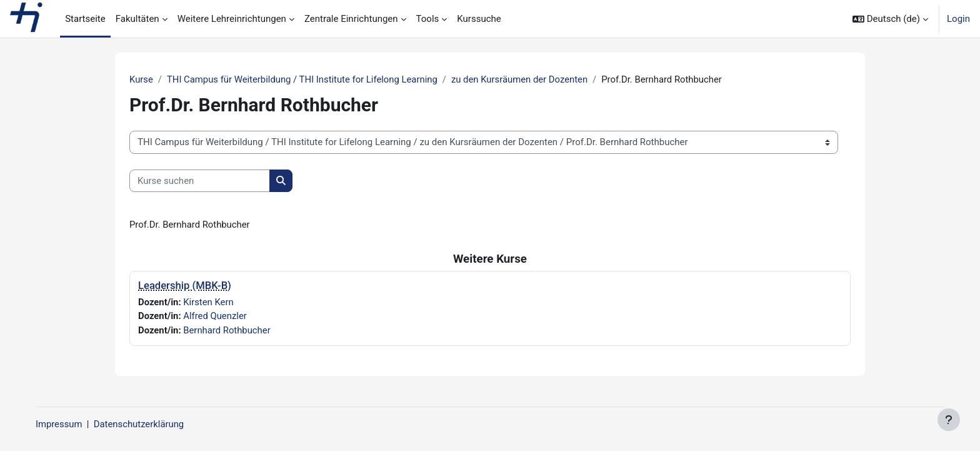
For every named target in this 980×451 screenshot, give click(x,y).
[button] (890, 19)
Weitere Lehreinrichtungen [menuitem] (232, 19)
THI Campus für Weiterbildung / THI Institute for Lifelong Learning (304, 79)
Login (958, 19)
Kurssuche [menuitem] (479, 19)
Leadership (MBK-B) (185, 286)
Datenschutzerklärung (149, 424)
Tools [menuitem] (428, 19)
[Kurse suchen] (200, 181)
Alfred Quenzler (216, 317)
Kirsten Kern (209, 302)
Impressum (68, 424)
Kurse (141, 79)
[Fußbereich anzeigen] (949, 420)
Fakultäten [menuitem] (137, 19)
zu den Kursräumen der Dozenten (524, 79)
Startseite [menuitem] (85, 19)
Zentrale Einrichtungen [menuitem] (351, 19)
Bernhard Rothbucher (228, 330)
